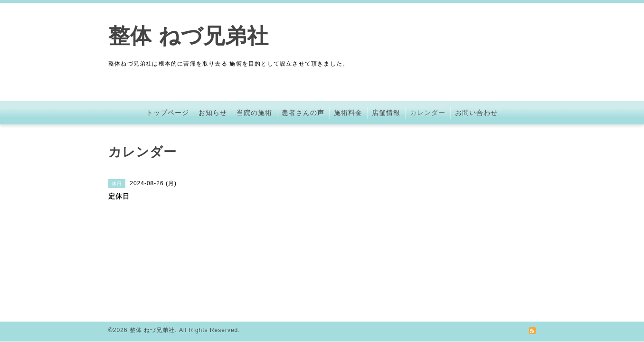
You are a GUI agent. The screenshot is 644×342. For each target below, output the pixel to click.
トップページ (168, 113)
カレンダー (428, 113)
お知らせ (213, 113)
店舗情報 (386, 113)
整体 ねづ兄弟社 (189, 36)
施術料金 (348, 113)
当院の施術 (254, 113)
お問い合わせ (476, 113)
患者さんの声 (303, 113)
